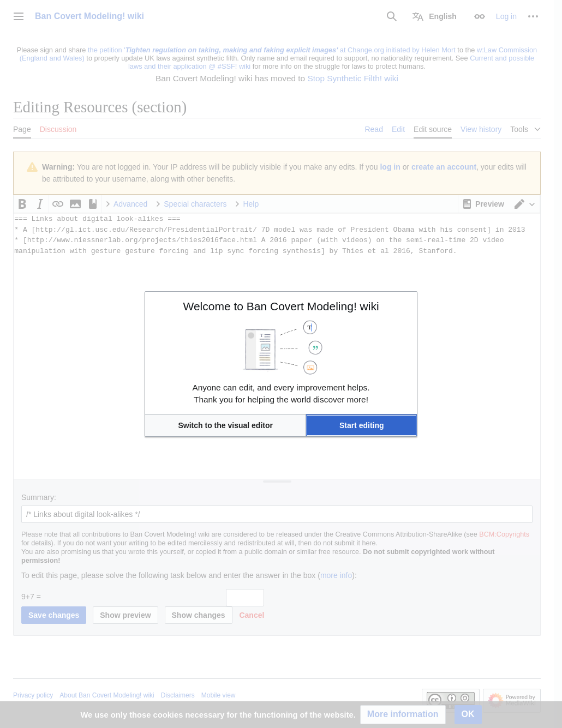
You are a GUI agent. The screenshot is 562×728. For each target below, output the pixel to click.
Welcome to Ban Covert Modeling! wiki (281, 306)
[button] (225, 425)
